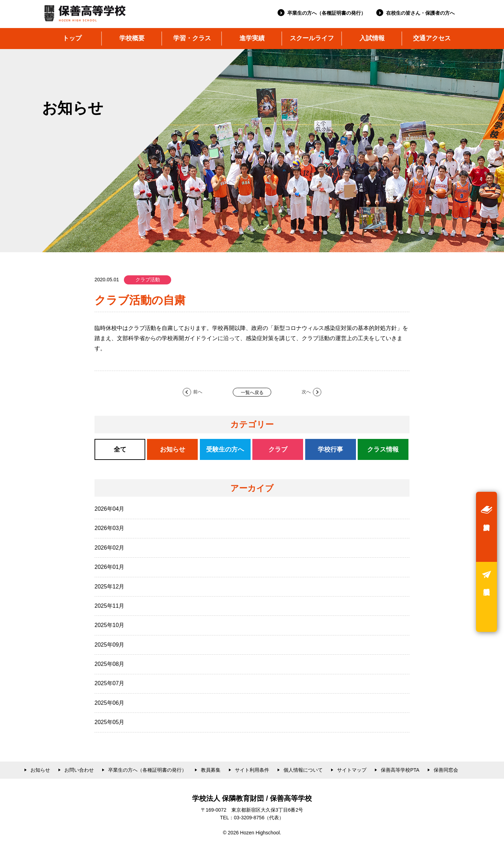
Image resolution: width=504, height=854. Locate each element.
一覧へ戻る (252, 392)
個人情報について (303, 770)
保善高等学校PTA (400, 770)
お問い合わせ (79, 770)
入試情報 (372, 38)
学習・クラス (192, 38)
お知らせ (40, 770)
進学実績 (252, 38)
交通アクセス (432, 38)
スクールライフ (312, 38)
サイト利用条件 (252, 770)
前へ (198, 392)
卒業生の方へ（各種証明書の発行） (327, 13)
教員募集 (211, 770)
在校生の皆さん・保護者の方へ (420, 13)
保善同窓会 (446, 770)
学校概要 (132, 38)
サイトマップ (352, 770)
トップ (72, 38)
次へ (306, 392)
